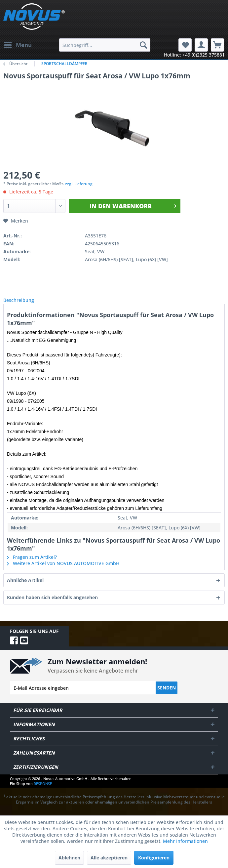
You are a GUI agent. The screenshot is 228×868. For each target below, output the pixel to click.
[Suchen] (143, 45)
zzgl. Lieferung (79, 184)
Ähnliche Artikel (25, 587)
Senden (167, 695)
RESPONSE (43, 791)
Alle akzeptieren (109, 858)
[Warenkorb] (217, 45)
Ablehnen (69, 858)
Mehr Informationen (185, 841)
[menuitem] (18, 45)
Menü (18, 44)
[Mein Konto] (201, 45)
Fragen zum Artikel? (32, 564)
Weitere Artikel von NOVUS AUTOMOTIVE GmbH (63, 571)
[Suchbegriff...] (105, 45)
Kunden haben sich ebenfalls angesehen (52, 605)
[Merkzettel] (185, 45)
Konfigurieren (154, 858)
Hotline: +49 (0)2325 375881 (194, 55)
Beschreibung (24, 304)
